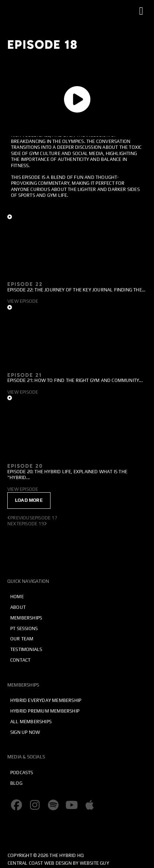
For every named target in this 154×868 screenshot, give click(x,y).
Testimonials (26, 649)
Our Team (22, 639)
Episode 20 (25, 466)
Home (17, 597)
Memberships (26, 618)
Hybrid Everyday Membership (46, 700)
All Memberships (31, 722)
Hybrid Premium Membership (45, 711)
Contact (20, 660)
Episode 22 (25, 284)
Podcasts (22, 773)
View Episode (23, 301)
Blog (16, 783)
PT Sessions (24, 628)
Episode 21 (25, 375)
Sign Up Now (25, 732)
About (18, 607)
